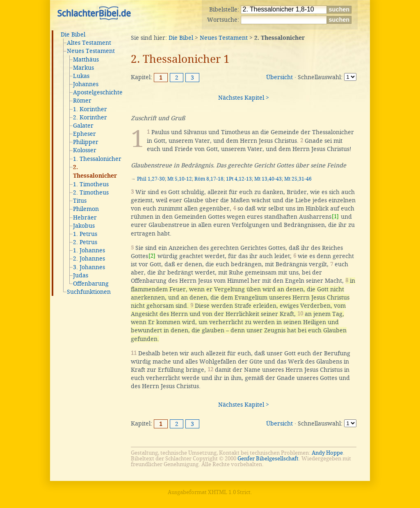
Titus (80, 201)
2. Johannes (89, 259)
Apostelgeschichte (98, 92)
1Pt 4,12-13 (239, 179)
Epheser (84, 134)
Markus (83, 68)
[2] (152, 256)
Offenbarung (91, 284)
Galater (83, 126)
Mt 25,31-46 (298, 179)
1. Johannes (89, 250)
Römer (82, 101)
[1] (335, 216)
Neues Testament (91, 51)
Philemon (86, 209)
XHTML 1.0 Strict (229, 492)
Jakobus (84, 226)
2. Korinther (90, 117)
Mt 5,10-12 (180, 179)
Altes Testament (89, 43)
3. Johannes (89, 267)
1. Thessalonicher (97, 159)
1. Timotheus (91, 184)
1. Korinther (90, 109)
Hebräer (85, 217)
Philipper (86, 142)
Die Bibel (73, 34)
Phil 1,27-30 (151, 179)
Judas (81, 275)
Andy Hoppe (327, 453)
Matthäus (86, 59)
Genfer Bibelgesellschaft (268, 459)
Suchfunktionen (89, 292)
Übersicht (280, 77)
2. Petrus (85, 242)
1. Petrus (85, 234)
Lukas (81, 76)
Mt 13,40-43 (268, 179)
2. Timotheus (91, 192)
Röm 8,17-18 (209, 179)
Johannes (86, 84)
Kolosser (85, 150)
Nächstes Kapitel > (244, 98)
